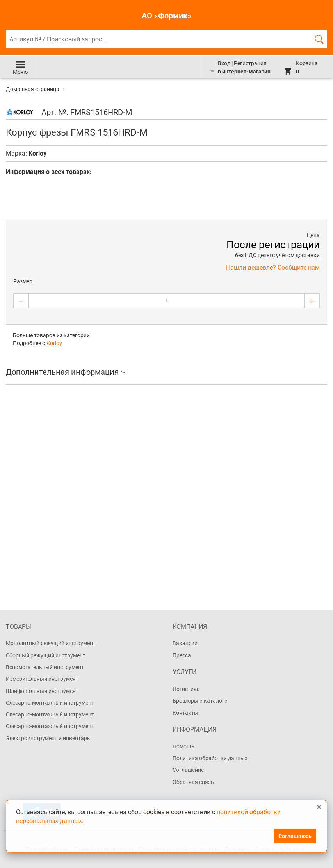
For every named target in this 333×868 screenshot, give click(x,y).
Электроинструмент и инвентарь (48, 738)
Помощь (183, 746)
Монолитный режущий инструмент (51, 643)
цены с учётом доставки (289, 255)
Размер (23, 281)
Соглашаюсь (295, 836)
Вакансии (185, 643)
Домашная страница (33, 89)
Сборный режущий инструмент (46, 655)
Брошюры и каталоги (200, 701)
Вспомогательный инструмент (45, 667)
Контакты (185, 713)
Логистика (186, 689)
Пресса (182, 655)
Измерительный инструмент (42, 679)
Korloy (37, 153)
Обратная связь (193, 782)
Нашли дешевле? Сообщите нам (273, 268)
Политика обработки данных (210, 758)
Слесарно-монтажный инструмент (50, 703)
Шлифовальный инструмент (42, 691)
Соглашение (188, 770)
